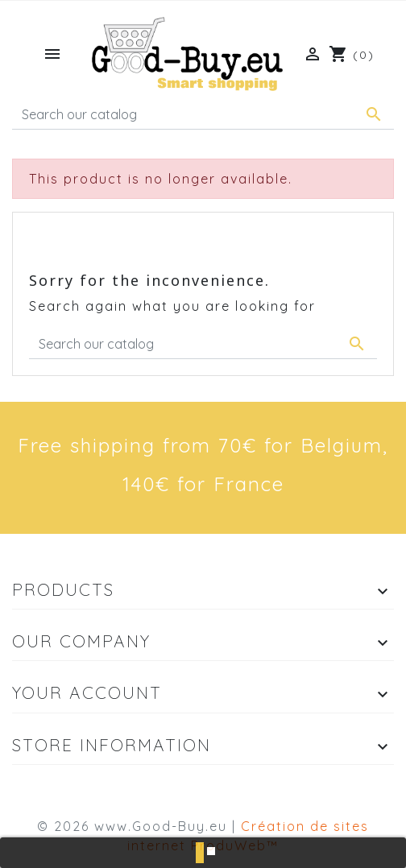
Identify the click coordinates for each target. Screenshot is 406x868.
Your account (87, 692)
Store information (112, 745)
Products (63, 589)
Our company (81, 641)
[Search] (203, 114)
